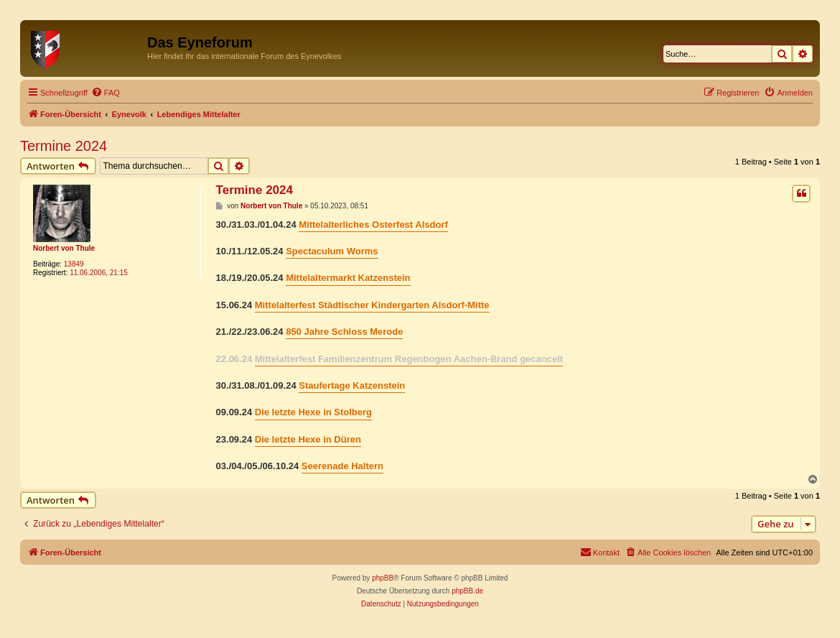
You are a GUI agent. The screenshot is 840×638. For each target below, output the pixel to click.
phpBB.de (467, 591)
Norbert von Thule (64, 248)
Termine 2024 (64, 146)
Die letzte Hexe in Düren (308, 439)
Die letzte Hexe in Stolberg (313, 412)
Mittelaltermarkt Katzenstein (348, 278)
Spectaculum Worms (332, 251)
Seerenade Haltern (342, 466)
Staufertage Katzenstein (352, 385)
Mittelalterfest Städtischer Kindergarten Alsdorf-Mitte (372, 305)
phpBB (383, 578)
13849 (74, 264)
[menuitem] (106, 93)
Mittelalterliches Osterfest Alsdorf (373, 225)
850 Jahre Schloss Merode (344, 332)
